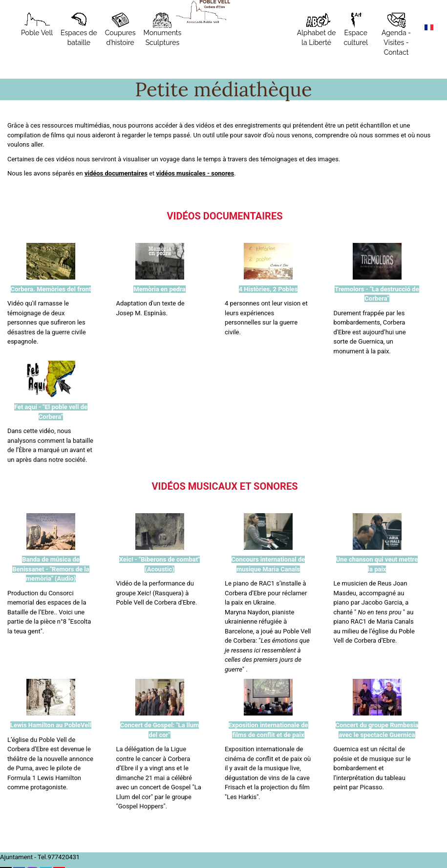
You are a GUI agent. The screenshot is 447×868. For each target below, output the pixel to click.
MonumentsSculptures (163, 29)
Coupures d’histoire (120, 29)
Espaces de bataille (79, 29)
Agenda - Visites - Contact (396, 34)
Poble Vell (37, 24)
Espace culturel (356, 29)
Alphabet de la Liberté (317, 29)
